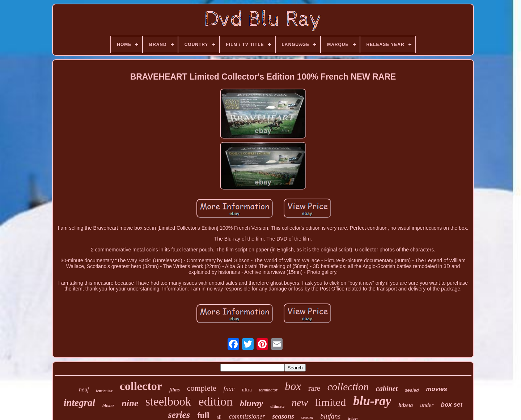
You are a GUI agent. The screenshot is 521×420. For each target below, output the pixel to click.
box (293, 386)
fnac (229, 389)
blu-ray (372, 401)
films (175, 390)
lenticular (104, 391)
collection (348, 387)
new (300, 402)
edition (216, 401)
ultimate (277, 406)
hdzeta (406, 405)
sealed (412, 390)
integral (79, 403)
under (427, 405)
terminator (268, 390)
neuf (84, 389)
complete (202, 388)
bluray (251, 403)
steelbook (168, 402)
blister (108, 405)
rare (314, 388)
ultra (247, 390)
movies (437, 389)
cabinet (387, 389)
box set (452, 405)
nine (130, 403)
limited (331, 402)
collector (141, 386)
